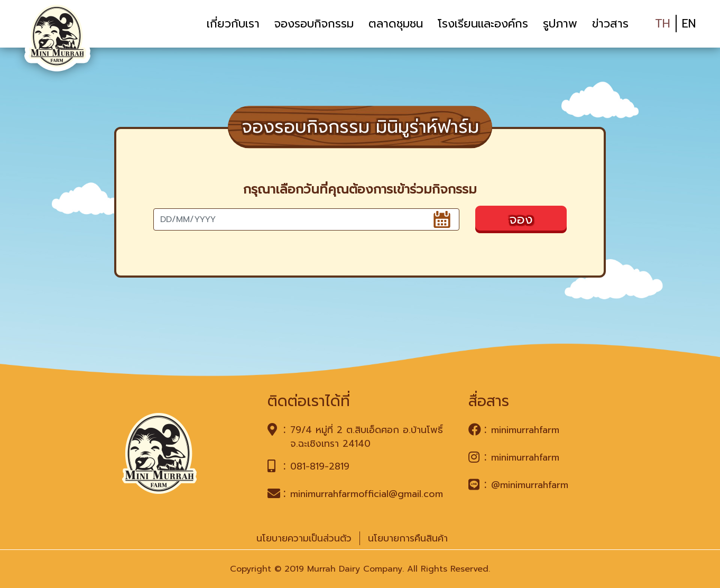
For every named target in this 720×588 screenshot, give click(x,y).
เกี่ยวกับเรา (233, 24)
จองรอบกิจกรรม (314, 24)
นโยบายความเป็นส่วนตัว (304, 538)
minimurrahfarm (525, 430)
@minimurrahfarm (530, 485)
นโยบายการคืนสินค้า (408, 538)
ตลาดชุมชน (396, 24)
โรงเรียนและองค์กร (483, 24)
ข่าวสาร (610, 24)
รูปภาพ (560, 24)
